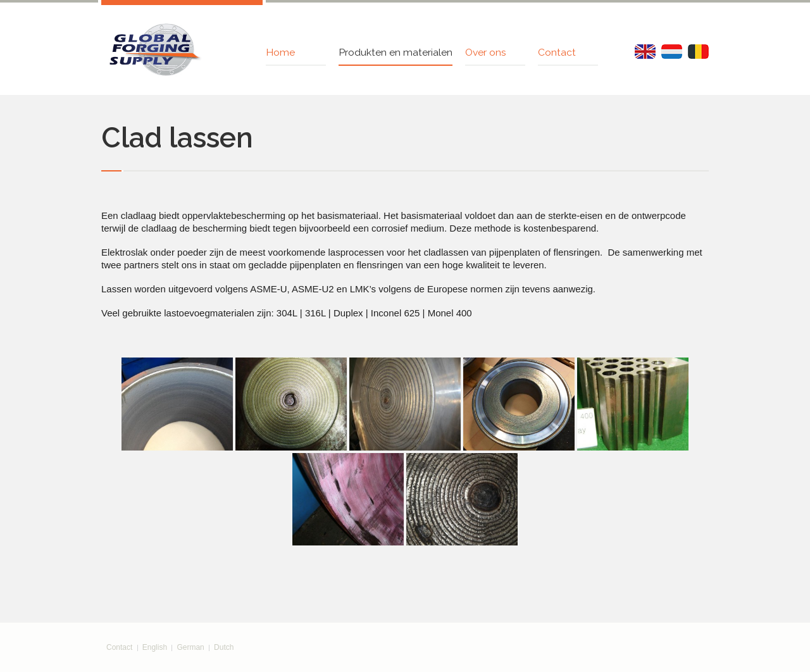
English (155, 647)
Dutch (224, 647)
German (190, 647)
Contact (119, 647)
